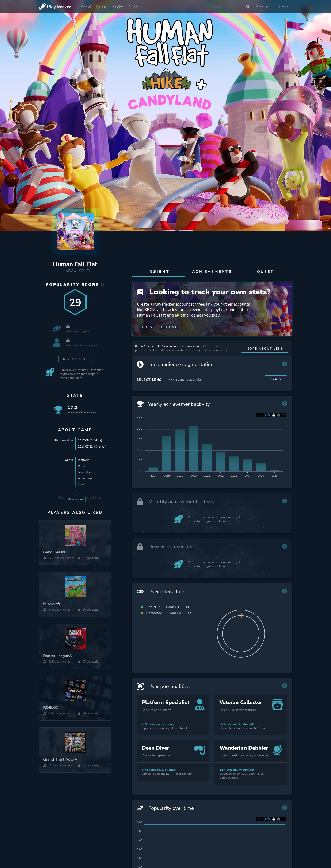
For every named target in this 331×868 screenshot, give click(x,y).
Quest (101, 7)
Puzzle (82, 466)
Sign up (263, 7)
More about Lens (265, 349)
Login (286, 7)
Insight (117, 7)
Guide (133, 7)
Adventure (85, 478)
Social (86, 7)
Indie (81, 485)
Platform (84, 460)
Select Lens (149, 381)
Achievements (212, 272)
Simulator (84, 472)
